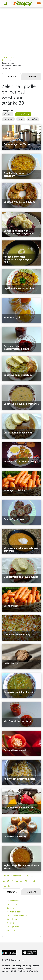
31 (13, 881)
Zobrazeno (8, 119)
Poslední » (7, 886)
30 (8, 881)
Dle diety (10, 908)
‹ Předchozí (16, 876)
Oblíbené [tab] (31, 892)
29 (4, 881)
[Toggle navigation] (39, 4)
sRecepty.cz (7, 57)
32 (17, 881)
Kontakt (35, 966)
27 (32, 876)
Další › (35, 881)
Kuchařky (31, 76)
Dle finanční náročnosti (17, 915)
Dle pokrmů (12, 919)
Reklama (6, 966)
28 (36, 876)
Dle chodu (11, 930)
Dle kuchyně (12, 904)
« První (6, 876)
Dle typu (10, 923)
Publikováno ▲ (23, 114)
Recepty (5, 60)
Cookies (21, 971)
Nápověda (33, 971)
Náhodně (8, 114)
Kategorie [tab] (12, 892)
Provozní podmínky (21, 966)
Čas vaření (33, 119)
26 (28, 876)
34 (26, 881)
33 (21, 881)
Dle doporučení (13, 927)
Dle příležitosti (13, 901)
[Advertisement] (21, 30)
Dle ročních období (15, 912)
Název (21, 119)
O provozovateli (9, 968)
